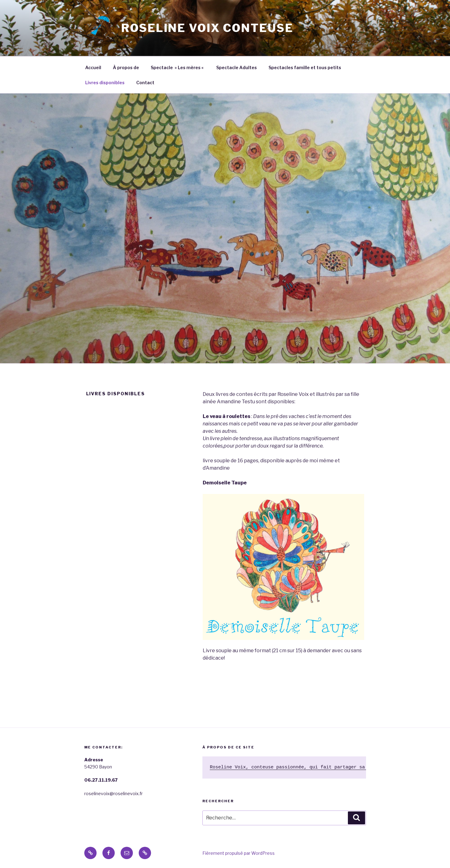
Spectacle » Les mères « (178, 67)
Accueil (93, 67)
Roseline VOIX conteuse (207, 28)
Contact (145, 83)
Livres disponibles (105, 83)
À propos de (126, 67)
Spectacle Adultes (237, 67)
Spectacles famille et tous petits (305, 67)
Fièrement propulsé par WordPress (239, 853)
